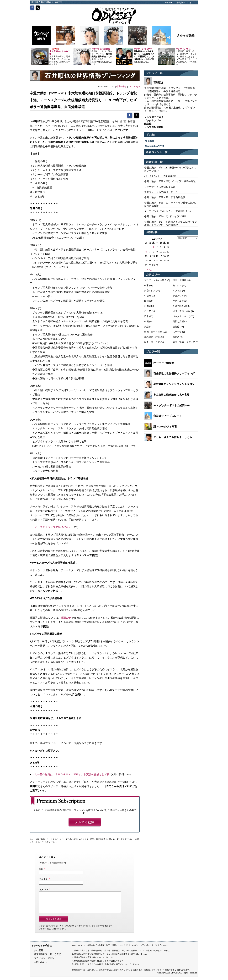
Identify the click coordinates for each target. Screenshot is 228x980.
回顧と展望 (178, 321)
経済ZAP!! (67, 617)
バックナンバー (180, 316)
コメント (44, 889)
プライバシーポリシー (45, 962)
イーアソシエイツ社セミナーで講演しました (168, 211)
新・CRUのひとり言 (165, 426)
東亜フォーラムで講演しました (161, 192)
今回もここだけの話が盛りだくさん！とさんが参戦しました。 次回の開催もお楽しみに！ (102, 57)
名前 (41, 868)
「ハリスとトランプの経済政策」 (52, 526)
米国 (146, 306)
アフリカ (177, 291)
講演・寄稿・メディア (184, 342)
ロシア (148, 311)
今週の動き (121, 86)
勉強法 (176, 337)
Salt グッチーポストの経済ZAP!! (172, 405)
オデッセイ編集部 (164, 363)
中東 (146, 285)
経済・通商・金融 (182, 311)
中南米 (148, 296)
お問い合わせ (41, 966)
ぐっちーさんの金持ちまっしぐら (173, 437)
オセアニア (178, 301)
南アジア (177, 285)
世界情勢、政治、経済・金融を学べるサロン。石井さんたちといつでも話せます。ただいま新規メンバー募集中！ (186, 57)
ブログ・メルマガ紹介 (155, 280)
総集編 (176, 327)
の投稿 (150, 141)
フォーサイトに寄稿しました (160, 187)
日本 (146, 316)
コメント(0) (134, 86)
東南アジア (150, 291)
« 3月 (150, 270)
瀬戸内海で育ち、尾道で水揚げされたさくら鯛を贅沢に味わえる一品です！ (60, 57)
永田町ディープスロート (168, 416)
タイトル (44, 878)
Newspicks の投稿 (155, 146)
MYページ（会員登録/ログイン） (180, 3)
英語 (146, 327)
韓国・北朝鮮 (179, 280)
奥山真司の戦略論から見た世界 (171, 395)
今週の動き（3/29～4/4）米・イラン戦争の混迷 (170, 181)
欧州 (146, 301)
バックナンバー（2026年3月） (161, 176)
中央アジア (178, 296)
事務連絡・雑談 (152, 337)
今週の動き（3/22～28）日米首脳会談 (165, 197)
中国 (146, 321)
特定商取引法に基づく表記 (47, 958)
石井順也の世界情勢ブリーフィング (174, 373)
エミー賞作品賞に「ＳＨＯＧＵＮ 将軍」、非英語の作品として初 (71, 773)
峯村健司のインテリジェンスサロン (174, 384)
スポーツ (177, 332)
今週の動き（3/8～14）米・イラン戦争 (165, 216)
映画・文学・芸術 (153, 332)
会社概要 (39, 954)
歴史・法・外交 (152, 342)
